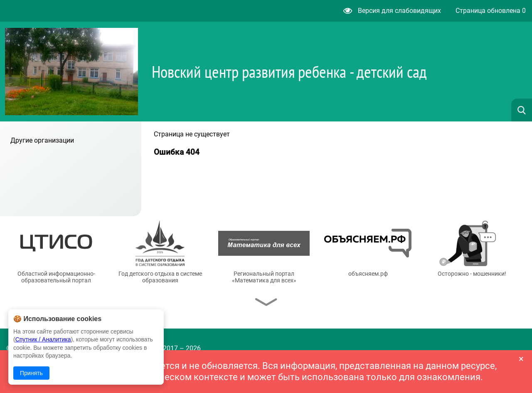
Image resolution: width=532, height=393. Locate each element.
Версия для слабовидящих (392, 11)
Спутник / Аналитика (43, 339)
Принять (31, 373)
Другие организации (42, 140)
